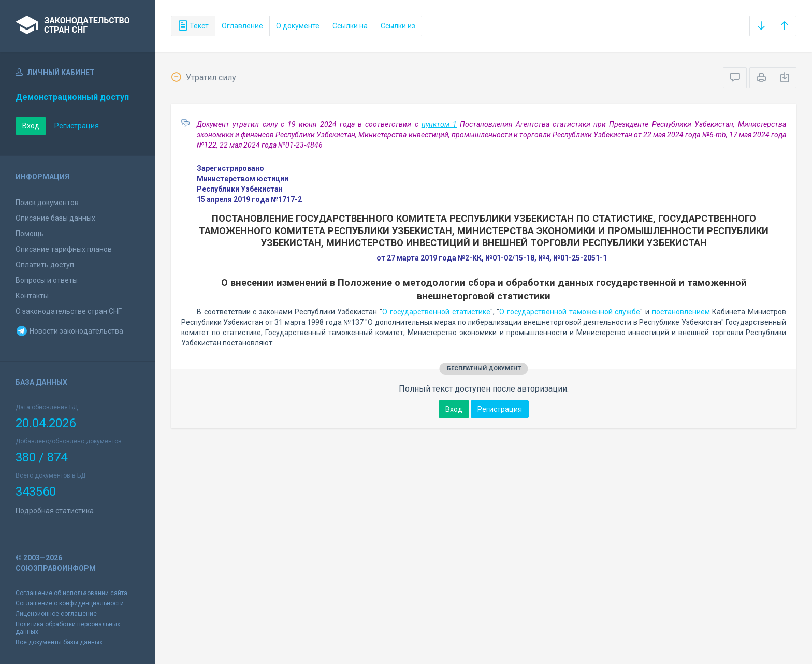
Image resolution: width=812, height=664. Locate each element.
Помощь (30, 234)
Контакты (32, 296)
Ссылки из (398, 26)
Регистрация (77, 126)
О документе (298, 26)
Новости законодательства (69, 331)
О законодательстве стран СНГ (69, 311)
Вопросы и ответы (47, 280)
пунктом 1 (439, 124)
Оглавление (242, 26)
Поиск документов (47, 203)
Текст (193, 26)
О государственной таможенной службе (570, 312)
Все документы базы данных (59, 642)
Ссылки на (350, 26)
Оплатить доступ (45, 265)
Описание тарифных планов (64, 249)
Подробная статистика (55, 511)
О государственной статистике (436, 312)
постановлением (681, 312)
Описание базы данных (55, 218)
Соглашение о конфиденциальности (70, 603)
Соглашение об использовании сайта (71, 593)
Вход (31, 126)
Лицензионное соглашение (56, 614)
